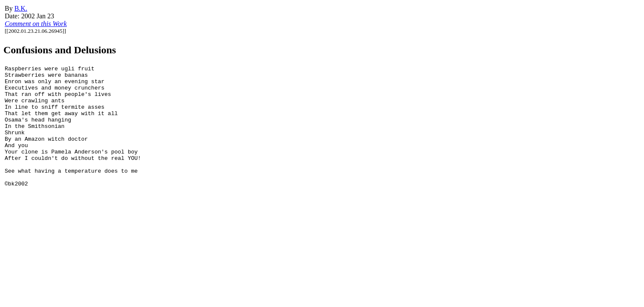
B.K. (21, 8)
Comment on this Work (36, 24)
